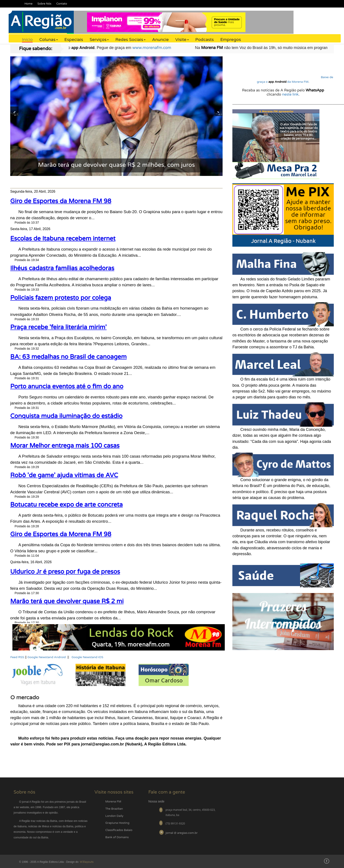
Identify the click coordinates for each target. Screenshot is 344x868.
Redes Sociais (130, 40)
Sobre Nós (44, 4)
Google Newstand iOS (87, 657)
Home (28, 4)
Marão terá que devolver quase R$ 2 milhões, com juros (117, 165)
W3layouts (86, 862)
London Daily (114, 816)
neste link (290, 94)
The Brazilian (114, 809)
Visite (182, 40)
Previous (14, 113)
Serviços (99, 40)
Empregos (231, 40)
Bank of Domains (117, 837)
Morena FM (113, 802)
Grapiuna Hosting (117, 823)
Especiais (74, 40)
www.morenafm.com (167, 48)
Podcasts (205, 40)
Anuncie (160, 40)
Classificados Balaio (119, 830)
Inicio (27, 40)
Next (218, 113)
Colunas (48, 40)
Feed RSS (17, 657)
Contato (62, 4)
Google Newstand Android (47, 657)
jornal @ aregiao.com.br (182, 833)
